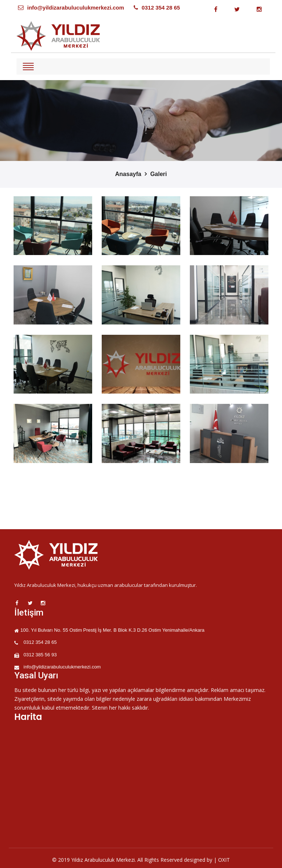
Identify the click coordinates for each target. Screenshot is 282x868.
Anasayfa (128, 174)
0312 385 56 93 (40, 655)
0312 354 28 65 (161, 8)
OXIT (224, 860)
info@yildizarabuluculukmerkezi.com (76, 8)
